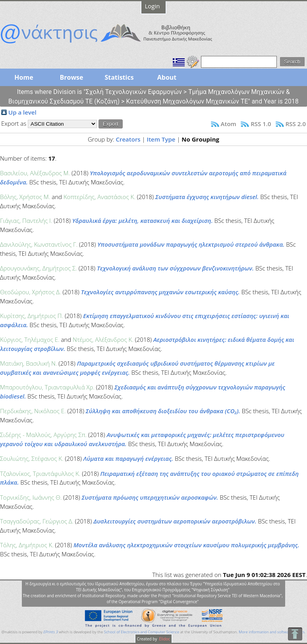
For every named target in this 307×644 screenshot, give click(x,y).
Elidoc (164, 639)
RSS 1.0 (261, 124)
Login (153, 6)
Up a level (22, 112)
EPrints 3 (51, 632)
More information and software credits (272, 632)
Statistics (119, 77)
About (167, 77)
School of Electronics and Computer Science (142, 632)
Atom (229, 124)
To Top (295, 634)
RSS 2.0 (296, 124)
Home (24, 77)
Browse (71, 77)
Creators (128, 139)
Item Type (161, 139)
